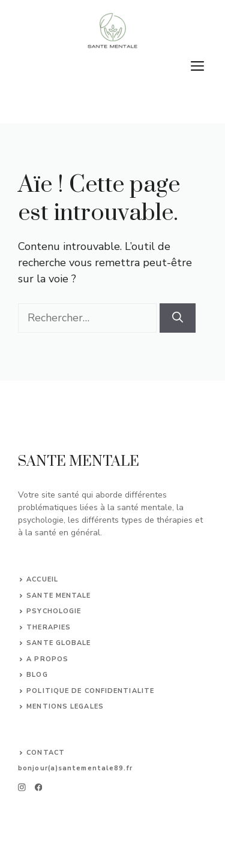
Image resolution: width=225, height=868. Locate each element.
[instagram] (22, 787)
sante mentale (58, 596)
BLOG (37, 675)
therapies (49, 627)
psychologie (54, 611)
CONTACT (46, 753)
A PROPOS (47, 659)
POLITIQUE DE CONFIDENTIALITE (90, 691)
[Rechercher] (178, 318)
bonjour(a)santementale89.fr (75, 768)
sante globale (58, 643)
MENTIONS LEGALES (65, 706)
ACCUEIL (42, 579)
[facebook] (36, 787)
